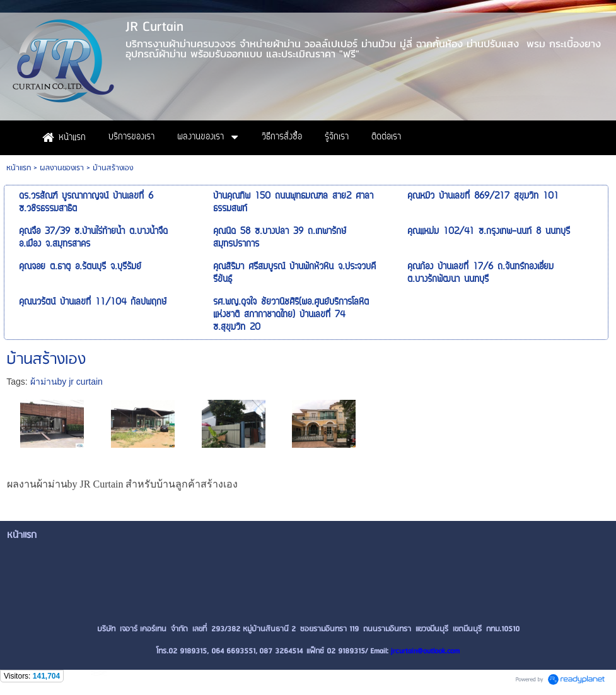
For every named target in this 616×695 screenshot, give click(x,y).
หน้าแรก (19, 168)
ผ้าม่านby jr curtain (67, 382)
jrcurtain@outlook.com (425, 651)
